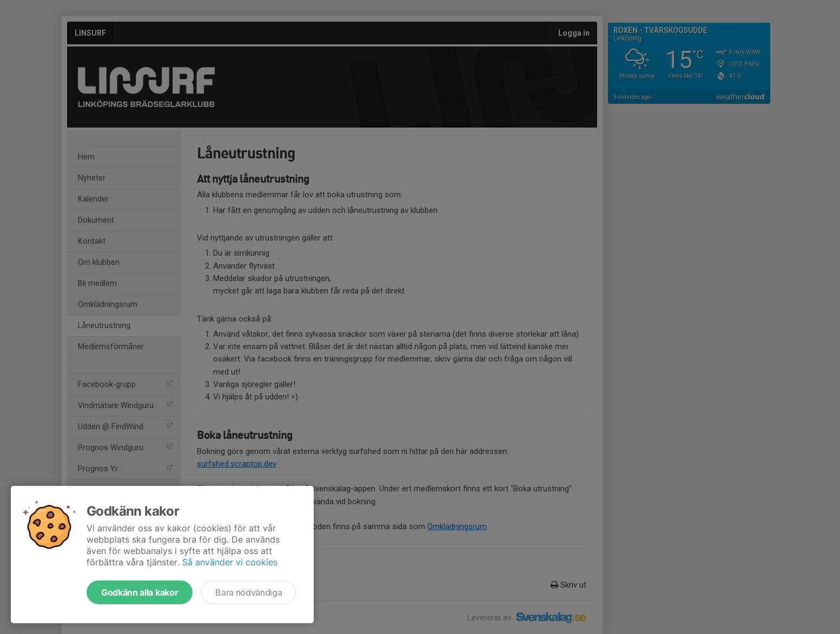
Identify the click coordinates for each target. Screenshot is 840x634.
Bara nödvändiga (249, 592)
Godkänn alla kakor (140, 592)
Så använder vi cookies (230, 562)
